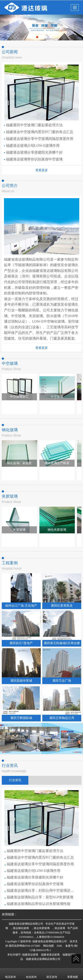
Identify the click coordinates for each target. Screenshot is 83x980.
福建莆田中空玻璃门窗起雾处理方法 (33, 125)
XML (60, 946)
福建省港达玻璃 (50, 955)
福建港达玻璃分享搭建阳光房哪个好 (33, 152)
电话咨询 (10, 974)
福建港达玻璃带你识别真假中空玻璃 (33, 159)
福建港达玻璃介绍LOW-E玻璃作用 (32, 146)
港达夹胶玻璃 (42, 928)
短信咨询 (31, 974)
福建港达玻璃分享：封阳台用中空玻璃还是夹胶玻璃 (40, 891)
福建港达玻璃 (30, 955)
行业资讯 (15, 780)
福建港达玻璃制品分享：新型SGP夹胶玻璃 (39, 897)
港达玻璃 (60, 928)
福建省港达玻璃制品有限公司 (26, 924)
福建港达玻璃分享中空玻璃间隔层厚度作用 (39, 139)
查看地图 (73, 974)
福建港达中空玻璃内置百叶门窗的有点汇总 (39, 132)
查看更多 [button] (42, 170)
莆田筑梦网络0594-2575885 (25, 946)
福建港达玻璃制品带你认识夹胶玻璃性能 (38, 904)
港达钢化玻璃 (21, 928)
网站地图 (48, 946)
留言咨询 (52, 974)
